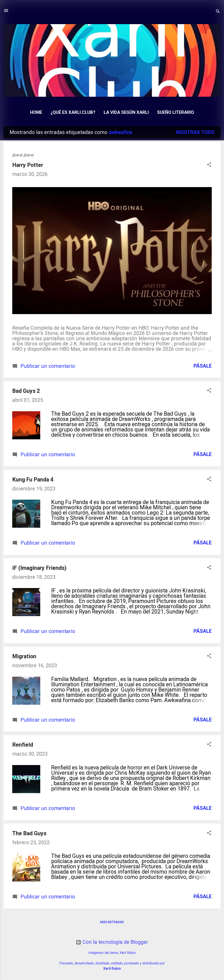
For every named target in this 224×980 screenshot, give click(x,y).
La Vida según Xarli (126, 112)
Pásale (203, 366)
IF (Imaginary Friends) (39, 568)
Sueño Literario (176, 112)
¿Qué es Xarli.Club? (73, 112)
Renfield (23, 745)
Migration (24, 656)
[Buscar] (218, 12)
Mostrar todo (195, 132)
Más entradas (112, 922)
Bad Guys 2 (26, 391)
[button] (209, 165)
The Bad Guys (29, 833)
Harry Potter (28, 165)
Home (36, 112)
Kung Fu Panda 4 (33, 480)
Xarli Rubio (128, 953)
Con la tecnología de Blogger (112, 942)
